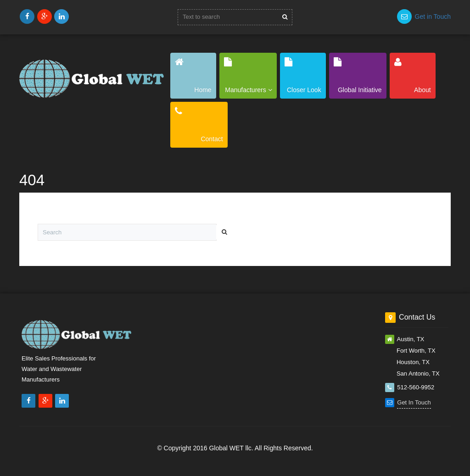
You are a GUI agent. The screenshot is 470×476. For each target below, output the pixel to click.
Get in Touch (433, 17)
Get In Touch (414, 402)
